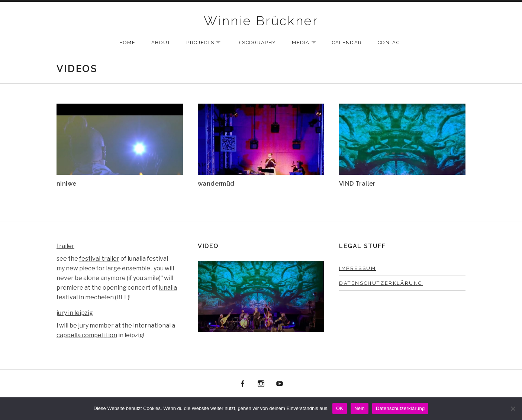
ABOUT (161, 43)
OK (340, 408)
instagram (261, 384)
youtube (280, 384)
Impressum (357, 268)
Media (308, 43)
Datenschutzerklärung (381, 283)
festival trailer (99, 259)
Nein (360, 408)
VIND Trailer (357, 184)
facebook (243, 384)
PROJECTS (207, 43)
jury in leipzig (75, 313)
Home (127, 43)
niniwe (66, 184)
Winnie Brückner (261, 21)
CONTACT (390, 43)
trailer (65, 246)
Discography (256, 43)
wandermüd (216, 184)
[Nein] (513, 408)
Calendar (347, 43)
